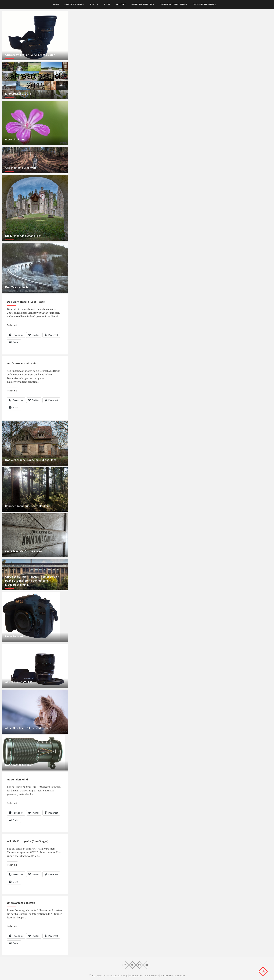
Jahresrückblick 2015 (18, 93)
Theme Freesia (151, 976)
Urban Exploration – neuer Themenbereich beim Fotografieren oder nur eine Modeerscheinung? (32, 581)
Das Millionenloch (17, 287)
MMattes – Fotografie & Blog (112, 976)
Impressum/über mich (143, 4)
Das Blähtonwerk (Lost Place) (26, 302)
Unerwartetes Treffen (21, 903)
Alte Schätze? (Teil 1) (19, 682)
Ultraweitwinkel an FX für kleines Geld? (30, 55)
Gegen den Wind (17, 779)
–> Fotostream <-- (74, 4)
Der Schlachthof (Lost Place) (23, 551)
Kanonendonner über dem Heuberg (28, 506)
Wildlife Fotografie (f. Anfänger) (28, 841)
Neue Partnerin (15, 636)
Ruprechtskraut (15, 139)
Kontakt (121, 4)
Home (56, 4)
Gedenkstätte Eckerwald (21, 168)
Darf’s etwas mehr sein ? (23, 363)
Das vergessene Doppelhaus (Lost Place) (31, 460)
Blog (93, 4)
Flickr (107, 4)
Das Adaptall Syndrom (19, 765)
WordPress (180, 976)
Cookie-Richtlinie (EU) (204, 4)
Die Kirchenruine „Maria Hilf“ (23, 236)
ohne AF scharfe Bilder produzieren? (28, 728)
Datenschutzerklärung (174, 4)
